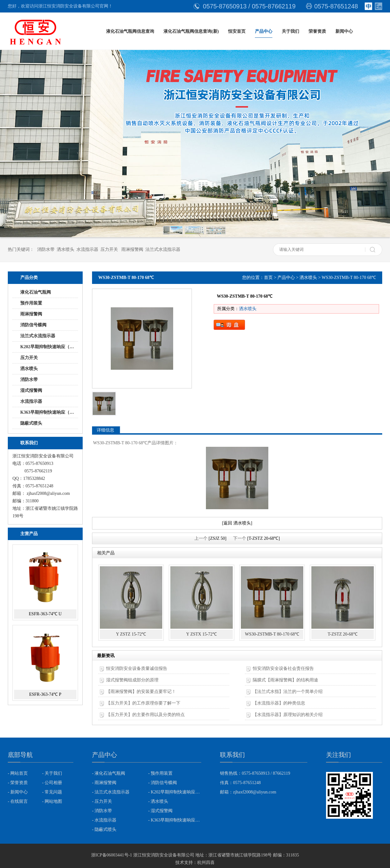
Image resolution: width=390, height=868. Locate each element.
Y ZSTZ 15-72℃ (131, 634)
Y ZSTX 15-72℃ (202, 634)
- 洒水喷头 (158, 801)
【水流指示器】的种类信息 (279, 703)
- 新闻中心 (18, 792)
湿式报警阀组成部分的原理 (132, 680)
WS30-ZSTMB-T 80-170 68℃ (272, 634)
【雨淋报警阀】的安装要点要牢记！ (141, 692)
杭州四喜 (206, 863)
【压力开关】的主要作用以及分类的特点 (145, 715)
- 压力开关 (102, 801)
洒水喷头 (308, 278)
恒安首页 (237, 31)
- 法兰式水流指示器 (111, 792)
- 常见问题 (52, 792)
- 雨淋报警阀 (104, 783)
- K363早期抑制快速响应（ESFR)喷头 (175, 820)
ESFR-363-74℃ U (45, 614)
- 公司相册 (52, 783)
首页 (268, 278)
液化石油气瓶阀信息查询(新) (191, 31)
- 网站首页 (18, 773)
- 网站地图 (52, 801)
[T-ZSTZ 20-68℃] (263, 538)
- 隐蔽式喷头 (104, 829)
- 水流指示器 (104, 820)
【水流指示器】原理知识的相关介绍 (288, 715)
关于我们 (290, 31)
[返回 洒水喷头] (237, 523)
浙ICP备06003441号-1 (112, 855)
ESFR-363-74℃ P (45, 694)
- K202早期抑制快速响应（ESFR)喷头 (175, 792)
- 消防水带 (102, 811)
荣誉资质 (317, 31)
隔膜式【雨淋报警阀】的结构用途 (285, 680)
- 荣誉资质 (18, 783)
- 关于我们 (52, 773)
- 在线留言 (18, 801)
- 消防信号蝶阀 (163, 783)
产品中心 (264, 31)
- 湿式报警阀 (160, 811)
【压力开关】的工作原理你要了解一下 (143, 703)
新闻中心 (344, 31)
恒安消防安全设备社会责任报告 (283, 668)
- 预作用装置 (160, 773)
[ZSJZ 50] (217, 538)
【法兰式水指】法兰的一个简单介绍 (288, 692)
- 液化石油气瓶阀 (109, 773)
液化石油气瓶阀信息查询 (130, 31)
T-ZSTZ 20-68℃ (343, 634)
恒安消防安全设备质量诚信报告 (137, 668)
